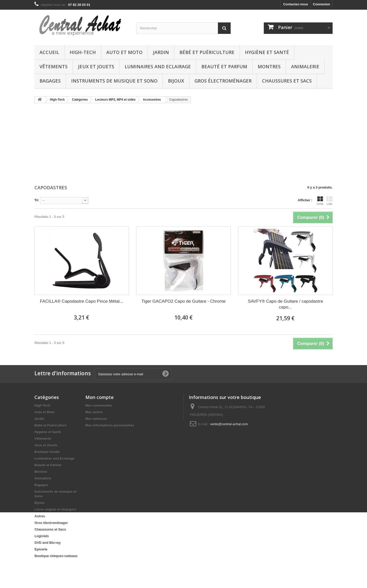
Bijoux (176, 81)
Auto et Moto (124, 52)
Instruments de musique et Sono (114, 81)
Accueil (49, 52)
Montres (269, 66)
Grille (320, 201)
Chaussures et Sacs (287, 81)
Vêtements (54, 66)
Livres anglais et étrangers (55, 509)
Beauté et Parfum (224, 66)
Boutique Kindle (47, 452)
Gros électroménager (223, 81)
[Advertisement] (183, 144)
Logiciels (42, 536)
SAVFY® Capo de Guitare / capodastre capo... (286, 304)
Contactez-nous (296, 4)
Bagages (50, 81)
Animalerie (305, 66)
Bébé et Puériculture (207, 52)
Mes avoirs (94, 412)
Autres (40, 516)
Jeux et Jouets (96, 66)
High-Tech (83, 52)
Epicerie (41, 549)
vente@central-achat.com (229, 424)
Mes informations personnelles (110, 425)
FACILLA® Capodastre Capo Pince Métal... (82, 301)
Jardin (161, 52)
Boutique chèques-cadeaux (56, 556)
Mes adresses (96, 419)
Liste (330, 201)
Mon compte (100, 397)
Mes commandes (99, 405)
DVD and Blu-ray (48, 543)
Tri (36, 200)
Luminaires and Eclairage (158, 66)
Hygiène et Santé (267, 52)
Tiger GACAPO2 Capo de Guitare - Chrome (183, 301)
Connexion (322, 4)
